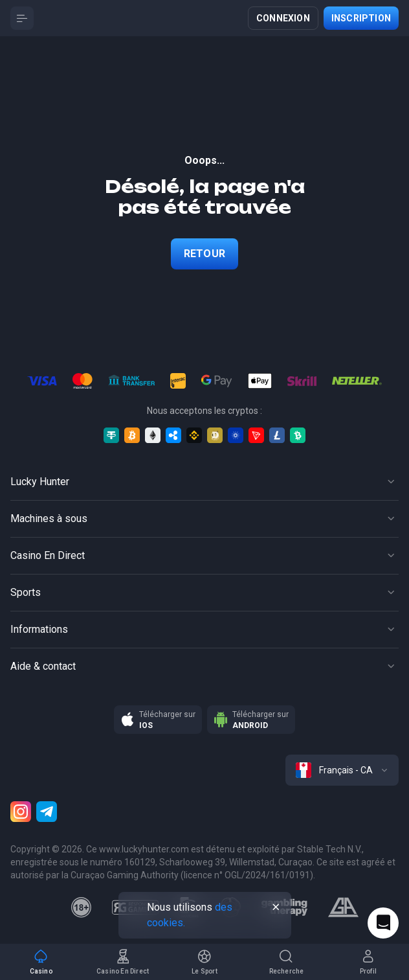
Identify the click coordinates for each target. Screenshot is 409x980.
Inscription (361, 18)
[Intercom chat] (383, 923)
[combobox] (342, 770)
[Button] (22, 18)
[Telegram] (47, 812)
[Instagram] (21, 812)
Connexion (283, 18)
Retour (204, 254)
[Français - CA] (342, 770)
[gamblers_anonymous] (343, 907)
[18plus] (82, 907)
